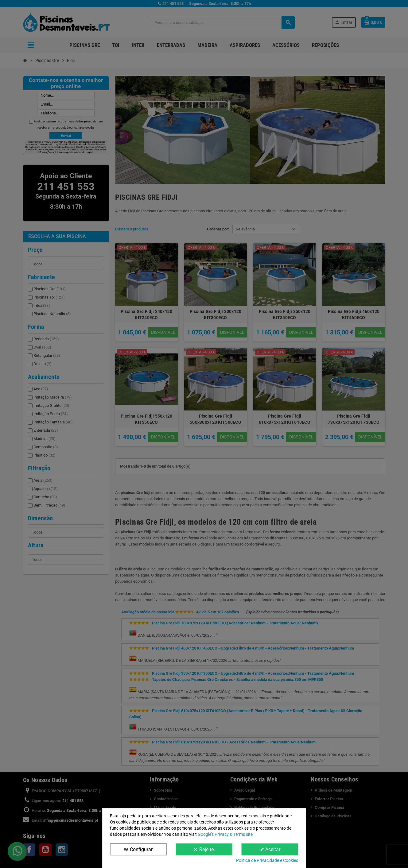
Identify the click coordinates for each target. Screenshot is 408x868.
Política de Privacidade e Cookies (267, 860)
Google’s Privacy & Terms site (225, 834)
